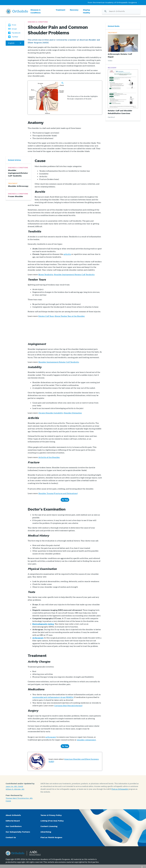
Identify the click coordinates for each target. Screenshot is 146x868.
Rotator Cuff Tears (46, 316)
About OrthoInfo (13, 815)
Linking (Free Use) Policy (52, 821)
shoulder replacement (86, 740)
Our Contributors (14, 826)
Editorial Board (13, 821)
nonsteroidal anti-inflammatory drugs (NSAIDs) (53, 697)
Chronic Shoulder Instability (51, 413)
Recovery (74, 10)
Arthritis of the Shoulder (49, 457)
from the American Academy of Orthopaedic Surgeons (112, 2)
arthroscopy (51, 737)
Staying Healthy (87, 11)
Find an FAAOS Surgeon (52, 837)
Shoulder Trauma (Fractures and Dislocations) (58, 493)
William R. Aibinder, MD (15, 789)
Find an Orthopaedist (120, 789)
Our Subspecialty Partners (18, 832)
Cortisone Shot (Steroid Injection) (68, 705)
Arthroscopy (38, 638)
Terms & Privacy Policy (51, 815)
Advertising (46, 832)
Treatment (60, 10)
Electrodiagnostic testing (43, 624)
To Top (65, 500)
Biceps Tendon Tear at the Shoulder (70, 316)
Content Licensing (49, 826)
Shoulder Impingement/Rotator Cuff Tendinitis (74, 274)
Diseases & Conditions (36, 11)
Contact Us (11, 837)
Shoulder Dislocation (73, 413)
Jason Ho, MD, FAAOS (14, 786)
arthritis (67, 254)
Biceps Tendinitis (46, 274)
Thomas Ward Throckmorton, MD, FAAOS (19, 800)
